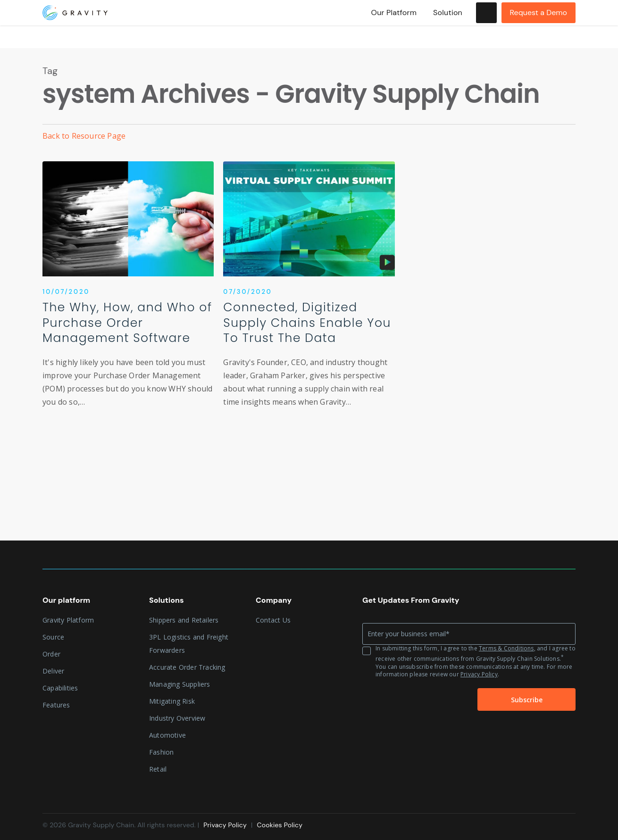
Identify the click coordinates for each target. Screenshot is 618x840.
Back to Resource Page (84, 136)
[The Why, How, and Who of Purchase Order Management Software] (128, 293)
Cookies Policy (280, 825)
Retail (158, 769)
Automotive (167, 735)
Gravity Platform (68, 620)
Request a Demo (539, 24)
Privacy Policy (479, 674)
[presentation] (409, 700)
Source (53, 637)
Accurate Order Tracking (187, 667)
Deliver (53, 671)
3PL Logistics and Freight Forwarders (189, 644)
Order (51, 654)
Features (56, 705)
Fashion (161, 752)
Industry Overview (177, 718)
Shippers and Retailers (184, 620)
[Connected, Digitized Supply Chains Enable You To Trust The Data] (309, 293)
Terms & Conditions (506, 648)
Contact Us (273, 620)
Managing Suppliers (180, 684)
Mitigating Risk (172, 701)
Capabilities (60, 688)
